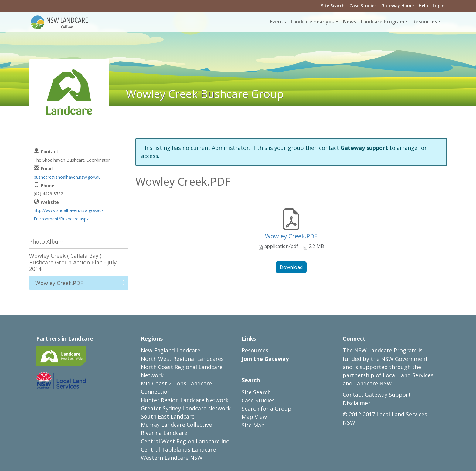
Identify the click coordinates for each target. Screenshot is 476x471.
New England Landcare (171, 350)
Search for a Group (267, 409)
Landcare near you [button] (313, 22)
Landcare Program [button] (382, 22)
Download (291, 267)
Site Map (253, 425)
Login (439, 6)
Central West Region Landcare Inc (185, 441)
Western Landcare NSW (172, 458)
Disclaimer (357, 403)
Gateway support (364, 148)
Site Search (333, 6)
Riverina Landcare (164, 433)
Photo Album (46, 241)
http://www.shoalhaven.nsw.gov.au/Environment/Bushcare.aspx (68, 214)
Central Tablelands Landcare (178, 449)
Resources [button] (425, 22)
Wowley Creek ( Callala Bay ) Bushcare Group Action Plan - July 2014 (73, 262)
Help (423, 6)
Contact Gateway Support (377, 395)
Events (278, 22)
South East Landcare (168, 416)
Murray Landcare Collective (176, 425)
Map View (254, 417)
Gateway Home (398, 6)
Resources (255, 350)
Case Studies (363, 6)
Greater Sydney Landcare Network (186, 408)
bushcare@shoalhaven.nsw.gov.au (67, 177)
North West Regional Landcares (182, 359)
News (350, 22)
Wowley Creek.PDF (291, 236)
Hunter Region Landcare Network (185, 400)
